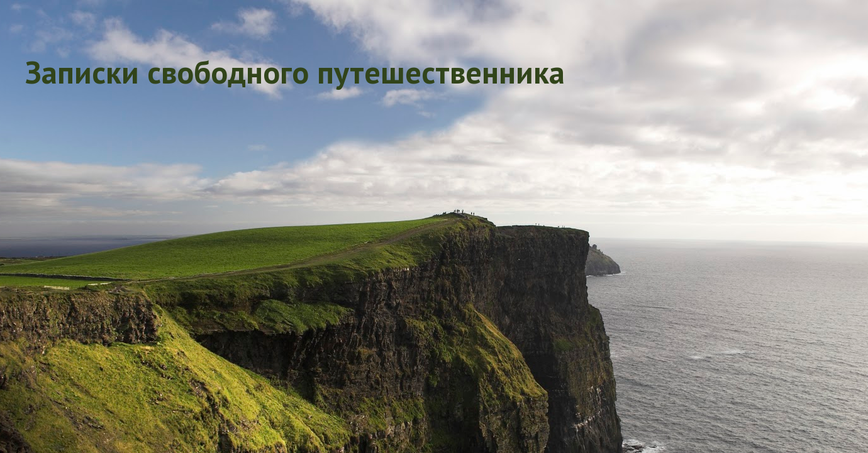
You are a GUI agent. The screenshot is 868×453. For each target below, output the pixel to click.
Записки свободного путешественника (295, 72)
